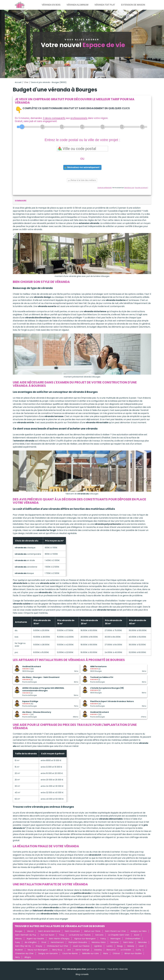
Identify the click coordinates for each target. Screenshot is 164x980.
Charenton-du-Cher (24, 953)
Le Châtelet (126, 950)
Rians (106, 953)
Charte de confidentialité (104, 188)
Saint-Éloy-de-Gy (23, 946)
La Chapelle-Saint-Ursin (119, 935)
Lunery (110, 946)
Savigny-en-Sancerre (48, 953)
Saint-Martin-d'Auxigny (59, 939)
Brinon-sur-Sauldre (133, 953)
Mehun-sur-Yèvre (92, 931)
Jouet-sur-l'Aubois (81, 946)
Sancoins (99, 935)
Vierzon (30, 931)
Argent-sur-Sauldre (35, 939)
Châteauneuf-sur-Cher (58, 946)
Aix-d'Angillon (31, 942)
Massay (131, 946)
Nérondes (142, 942)
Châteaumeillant (133, 939)
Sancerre (114, 942)
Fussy (18, 942)
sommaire (21, 201)
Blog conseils (82, 974)
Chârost (116, 953)
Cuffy (138, 950)
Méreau (19, 939)
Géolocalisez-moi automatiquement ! (82, 167)
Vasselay (98, 950)
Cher (26, 82)
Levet (141, 946)
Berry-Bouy (57, 950)
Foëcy (103, 939)
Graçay (39, 946)
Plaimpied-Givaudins (78, 942)
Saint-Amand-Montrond (49, 931)
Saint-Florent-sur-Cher (115, 931)
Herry (17, 957)
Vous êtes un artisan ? (141, 188)
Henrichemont (57, 942)
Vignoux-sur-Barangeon (85, 939)
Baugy (120, 946)
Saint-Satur (128, 942)
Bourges (19, 931)
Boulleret (19, 950)
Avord (137, 935)
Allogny (28, 957)
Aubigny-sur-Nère (139, 931)
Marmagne (116, 939)
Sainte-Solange (82, 950)
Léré (69, 950)
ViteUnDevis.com (129, 188)
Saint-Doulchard (72, 931)
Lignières (98, 946)
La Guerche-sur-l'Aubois (80, 935)
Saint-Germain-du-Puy (26, 935)
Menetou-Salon (99, 942)
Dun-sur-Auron (48, 935)
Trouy (62, 935)
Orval (44, 942)
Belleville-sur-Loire (91, 953)
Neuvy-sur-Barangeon (38, 950)
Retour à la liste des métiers (82, 180)
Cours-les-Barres (70, 953)
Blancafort (111, 950)
